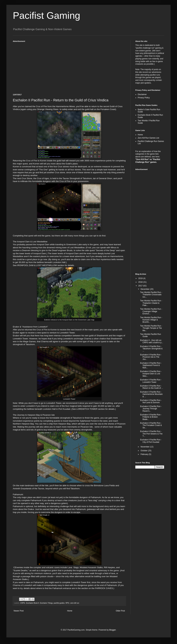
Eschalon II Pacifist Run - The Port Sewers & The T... (151, 434)
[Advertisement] (69, 66)
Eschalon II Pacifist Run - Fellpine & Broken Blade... (151, 417)
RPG (67, 603)
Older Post (120, 611)
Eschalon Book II (33, 603)
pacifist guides (59, 603)
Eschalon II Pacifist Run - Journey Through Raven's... (151, 409)
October (144, 451)
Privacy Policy (144, 98)
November (145, 447)
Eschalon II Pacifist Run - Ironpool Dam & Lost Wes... (151, 374)
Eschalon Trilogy (46, 603)
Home (70, 611)
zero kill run (75, 603)
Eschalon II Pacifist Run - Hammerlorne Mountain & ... (151, 394)
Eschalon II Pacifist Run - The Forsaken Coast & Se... (151, 425)
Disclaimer (142, 94)
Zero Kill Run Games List (148, 138)
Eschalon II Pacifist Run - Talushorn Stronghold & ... (151, 349)
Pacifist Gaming (46, 15)
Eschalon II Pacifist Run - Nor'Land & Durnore (151, 401)
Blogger (112, 630)
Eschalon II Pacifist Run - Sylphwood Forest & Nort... (151, 365)
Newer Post (19, 611)
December (145, 289)
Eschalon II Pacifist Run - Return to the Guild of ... (152, 387)
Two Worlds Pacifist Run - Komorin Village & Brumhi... (151, 320)
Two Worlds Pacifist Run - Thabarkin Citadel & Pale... (151, 303)
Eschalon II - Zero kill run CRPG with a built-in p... (152, 341)
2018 (141, 282)
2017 (141, 286)
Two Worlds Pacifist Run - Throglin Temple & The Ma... (151, 328)
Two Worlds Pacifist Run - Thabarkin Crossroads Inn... (151, 295)
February (145, 454)
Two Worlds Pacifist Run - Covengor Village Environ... (151, 311)
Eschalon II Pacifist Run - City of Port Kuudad (151, 441)
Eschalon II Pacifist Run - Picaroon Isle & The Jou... (151, 357)
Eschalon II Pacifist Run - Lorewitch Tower (151, 381)
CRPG (23, 603)
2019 (141, 278)
